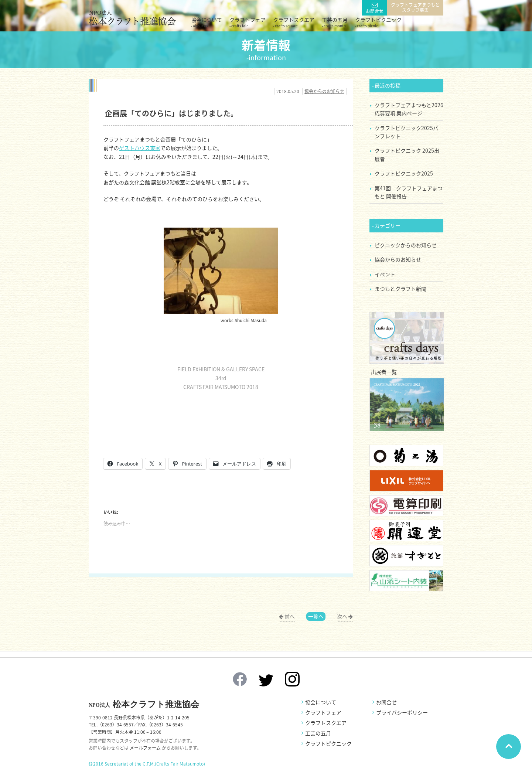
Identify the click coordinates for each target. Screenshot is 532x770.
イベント (385, 274)
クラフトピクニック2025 (404, 173)
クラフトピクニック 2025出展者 (407, 154)
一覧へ (316, 616)
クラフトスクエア (294, 22)
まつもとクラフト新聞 (400, 289)
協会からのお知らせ (324, 91)
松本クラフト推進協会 (144, 704)
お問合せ (375, 11)
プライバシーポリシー (402, 712)
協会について (207, 22)
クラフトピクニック (378, 22)
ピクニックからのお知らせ (406, 245)
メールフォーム (145, 748)
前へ (290, 616)
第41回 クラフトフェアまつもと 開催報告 (409, 192)
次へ (342, 616)
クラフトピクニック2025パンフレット (406, 132)
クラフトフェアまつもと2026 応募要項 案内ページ (409, 109)
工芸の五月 (335, 22)
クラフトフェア (248, 22)
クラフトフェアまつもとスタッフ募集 (415, 7)
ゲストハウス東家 (140, 148)
